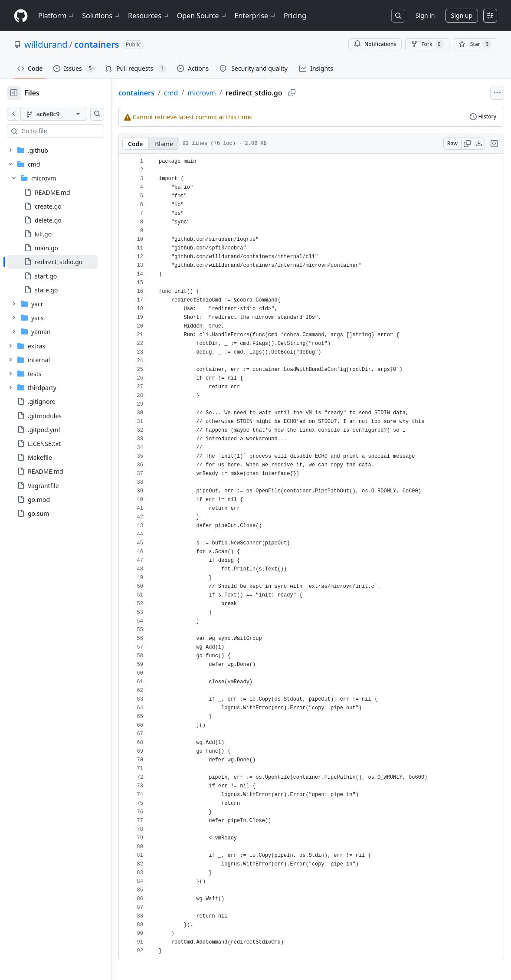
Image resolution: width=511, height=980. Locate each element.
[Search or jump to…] (398, 16)
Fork (427, 44)
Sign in (425, 15)
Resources (149, 16)
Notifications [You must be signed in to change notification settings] (375, 44)
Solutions (102, 16)
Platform (57, 16)
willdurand (46, 44)
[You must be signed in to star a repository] (475, 44)
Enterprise (256, 16)
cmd (199, 93)
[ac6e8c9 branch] (68, 114)
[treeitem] (66, 262)
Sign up (462, 15)
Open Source (202, 16)
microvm (229, 93)
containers (97, 44)
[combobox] (73, 131)
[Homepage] (21, 16)
